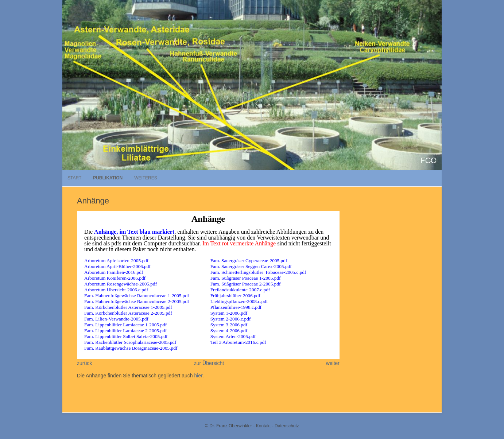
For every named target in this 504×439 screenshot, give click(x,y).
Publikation (108, 178)
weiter (333, 363)
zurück (84, 363)
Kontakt (263, 426)
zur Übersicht (209, 363)
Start (74, 178)
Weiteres (146, 178)
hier (198, 376)
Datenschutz (287, 426)
